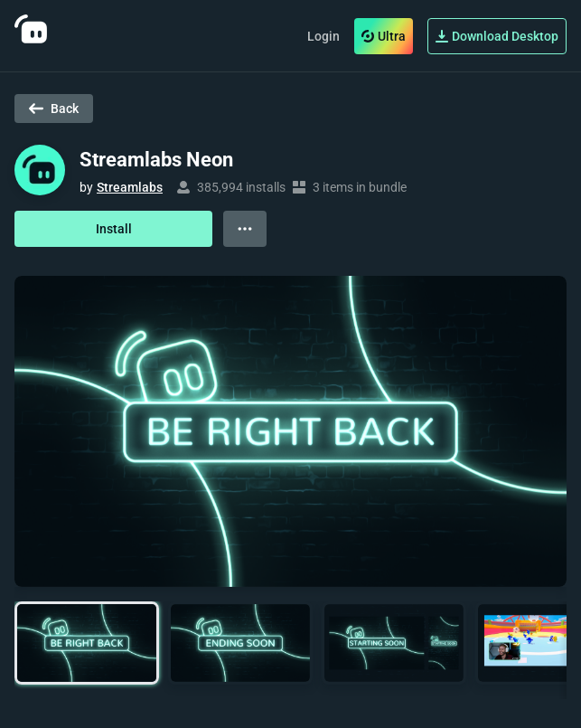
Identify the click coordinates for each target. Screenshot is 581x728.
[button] (87, 643)
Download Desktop (497, 36)
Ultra (384, 36)
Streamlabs (130, 187)
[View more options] (245, 229)
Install (114, 229)
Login (323, 36)
